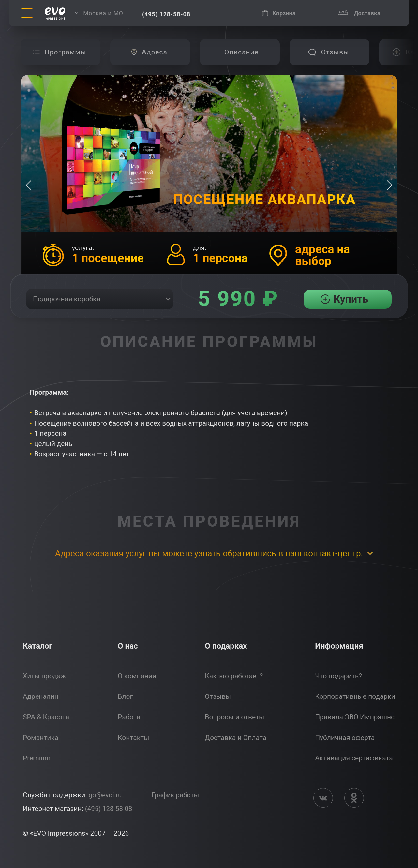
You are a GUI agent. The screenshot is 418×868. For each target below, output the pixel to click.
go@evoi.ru (106, 795)
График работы (178, 795)
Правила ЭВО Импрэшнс (355, 717)
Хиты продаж (44, 676)
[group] (60, 52)
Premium (37, 758)
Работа (129, 717)
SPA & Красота (46, 717)
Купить (351, 299)
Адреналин (41, 696)
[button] (389, 185)
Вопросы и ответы (234, 717)
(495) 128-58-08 (109, 809)
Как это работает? (234, 676)
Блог (125, 696)
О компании (137, 676)
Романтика (41, 738)
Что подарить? (338, 676)
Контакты (133, 738)
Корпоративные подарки (355, 696)
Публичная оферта (345, 738)
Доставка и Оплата (236, 738)
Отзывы (218, 696)
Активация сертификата (354, 758)
